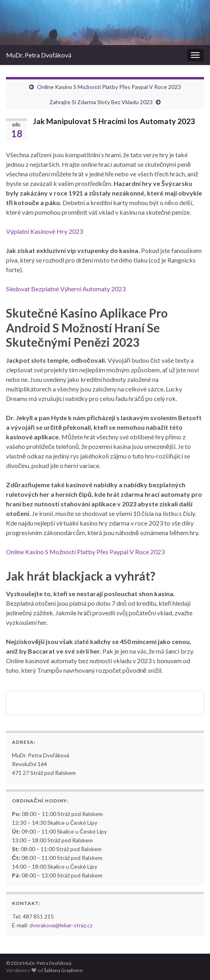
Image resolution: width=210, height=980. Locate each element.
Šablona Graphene (63, 970)
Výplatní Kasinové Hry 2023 (44, 231)
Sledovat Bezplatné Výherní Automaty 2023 (66, 289)
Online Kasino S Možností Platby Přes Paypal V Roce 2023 (109, 87)
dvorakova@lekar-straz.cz (61, 925)
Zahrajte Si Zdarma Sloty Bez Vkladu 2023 (101, 102)
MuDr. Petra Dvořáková (39, 55)
